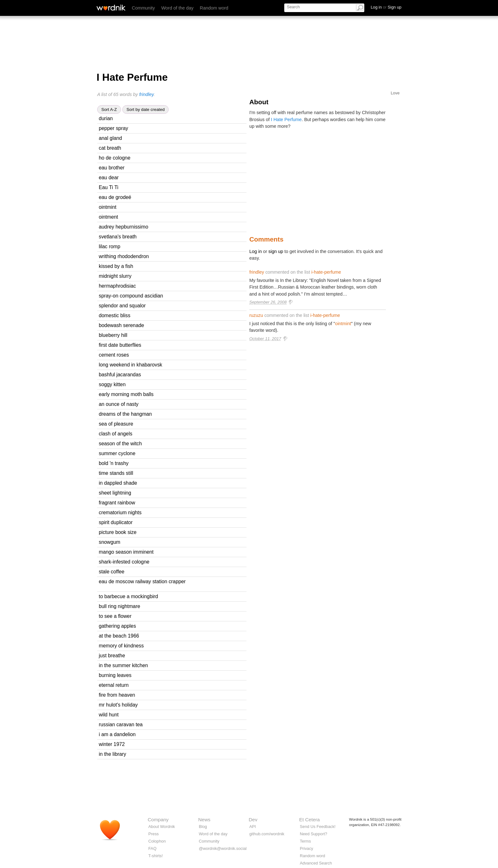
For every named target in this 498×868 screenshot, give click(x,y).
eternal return (114, 685)
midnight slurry (115, 276)
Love (395, 93)
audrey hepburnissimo (124, 227)
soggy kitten (112, 384)
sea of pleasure (116, 424)
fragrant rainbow (117, 503)
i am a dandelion (117, 734)
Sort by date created (145, 109)
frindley (146, 94)
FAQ (152, 848)
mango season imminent (126, 552)
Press (154, 834)
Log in (256, 251)
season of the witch (120, 444)
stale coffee (112, 572)
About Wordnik (162, 827)
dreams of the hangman (125, 414)
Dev (253, 820)
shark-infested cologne (124, 562)
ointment (108, 217)
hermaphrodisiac (117, 286)
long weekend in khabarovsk (131, 365)
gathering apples (117, 626)
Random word (214, 8)
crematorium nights (120, 513)
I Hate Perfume (286, 120)
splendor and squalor (122, 306)
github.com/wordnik (267, 834)
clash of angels (116, 434)
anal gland (110, 138)
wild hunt (109, 715)
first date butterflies (120, 345)
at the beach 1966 (119, 636)
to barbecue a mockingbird (128, 596)
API (253, 827)
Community (143, 8)
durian (106, 118)
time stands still (116, 473)
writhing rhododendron (124, 256)
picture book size (118, 532)
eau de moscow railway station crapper (142, 581)
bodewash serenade (121, 325)
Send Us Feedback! (318, 827)
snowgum (110, 542)
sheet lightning (115, 493)
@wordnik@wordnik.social (223, 848)
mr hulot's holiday (118, 705)
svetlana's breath (118, 237)
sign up (276, 251)
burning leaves (115, 675)
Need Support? (313, 834)
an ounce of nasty (119, 404)
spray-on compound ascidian (131, 296)
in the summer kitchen (123, 665)
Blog (203, 827)
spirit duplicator (116, 522)
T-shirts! (156, 856)
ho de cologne (114, 158)
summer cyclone (117, 453)
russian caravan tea (121, 724)
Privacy (306, 848)
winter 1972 (112, 744)
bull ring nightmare (119, 606)
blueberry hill (113, 335)
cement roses (114, 355)
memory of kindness (121, 646)
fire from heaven (117, 695)
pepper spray (113, 128)
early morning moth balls (126, 394)
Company (158, 820)
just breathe (112, 656)
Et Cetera (310, 820)
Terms (305, 841)
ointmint (108, 207)
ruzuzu (256, 315)
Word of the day (177, 8)
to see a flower (115, 616)
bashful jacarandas (120, 375)
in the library (112, 754)
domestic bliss (114, 315)
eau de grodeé (115, 197)
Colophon (157, 841)
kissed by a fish (116, 266)
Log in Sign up (386, 7)
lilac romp (110, 246)
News (204, 820)
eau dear (109, 178)
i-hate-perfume (326, 272)
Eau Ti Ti (109, 187)
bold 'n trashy (114, 463)
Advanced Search (316, 863)
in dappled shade (118, 483)
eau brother (112, 168)
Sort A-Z (109, 109)
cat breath (110, 148)
